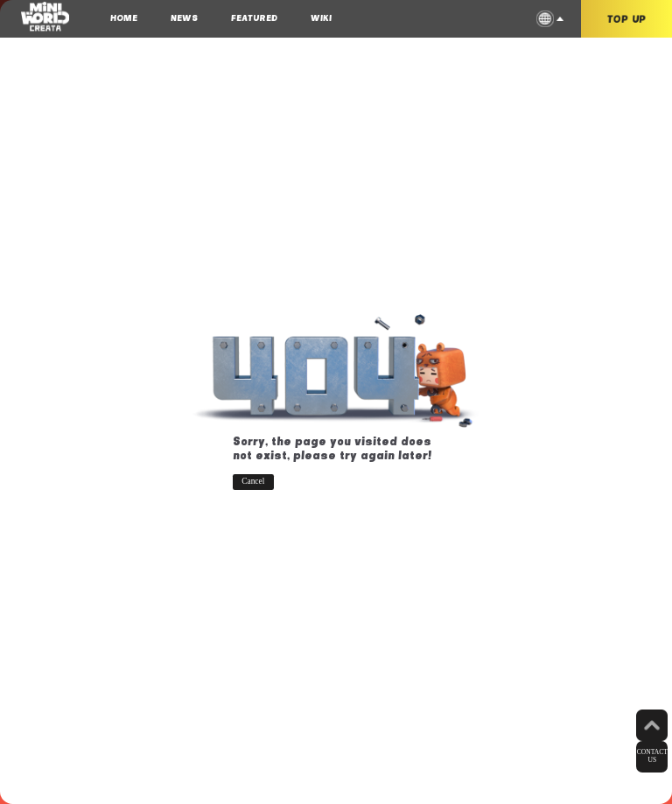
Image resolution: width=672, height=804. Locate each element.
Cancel (253, 481)
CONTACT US (652, 756)
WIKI (321, 17)
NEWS (184, 17)
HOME (124, 17)
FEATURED (254, 17)
